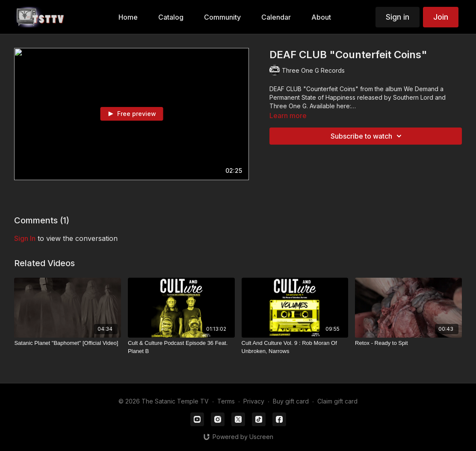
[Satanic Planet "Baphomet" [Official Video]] (68, 343)
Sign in (398, 17)
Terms (226, 401)
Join (441, 17)
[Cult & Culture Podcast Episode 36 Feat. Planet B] (181, 347)
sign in (25, 238)
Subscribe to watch (367, 136)
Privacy (254, 401)
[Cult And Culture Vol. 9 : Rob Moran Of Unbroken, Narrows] (295, 347)
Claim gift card (337, 401)
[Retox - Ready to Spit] (408, 343)
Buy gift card (291, 401)
